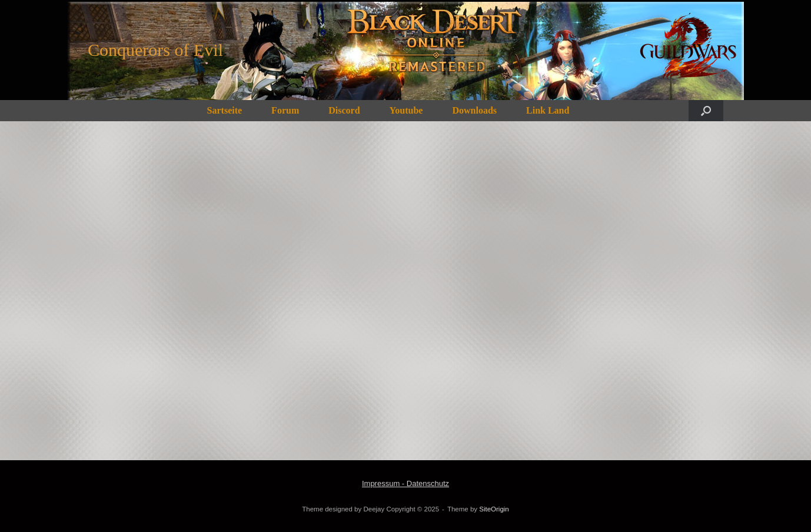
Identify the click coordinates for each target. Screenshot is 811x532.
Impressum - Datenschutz (405, 483)
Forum (285, 110)
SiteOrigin (494, 509)
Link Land (548, 110)
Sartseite (225, 110)
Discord (344, 110)
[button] (706, 111)
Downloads (474, 110)
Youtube (406, 110)
